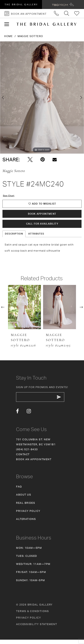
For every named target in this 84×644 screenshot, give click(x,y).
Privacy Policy (28, 515)
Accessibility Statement (37, 628)
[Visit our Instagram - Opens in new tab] (29, 416)
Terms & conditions (32, 615)
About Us (24, 499)
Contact (23, 458)
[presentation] (24, 310)
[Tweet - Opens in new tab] (30, 160)
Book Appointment (42, 215)
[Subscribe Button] (64, 401)
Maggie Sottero (30, 36)
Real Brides (26, 507)
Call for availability (42, 227)
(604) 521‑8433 (27, 454)
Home (8, 36)
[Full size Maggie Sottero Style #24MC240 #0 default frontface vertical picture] (42, 97)
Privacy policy (28, 622)
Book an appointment (34, 463)
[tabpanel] (42, 97)
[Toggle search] (67, 13)
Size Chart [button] (10, 196)
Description (14, 237)
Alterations (26, 523)
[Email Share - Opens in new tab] (55, 160)
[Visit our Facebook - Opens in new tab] (17, 416)
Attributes (36, 237)
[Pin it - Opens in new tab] (43, 160)
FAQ (19, 491)
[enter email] (43, 401)
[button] (7, 24)
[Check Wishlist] (77, 13)
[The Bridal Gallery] (46, 24)
